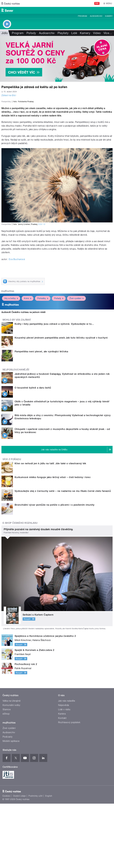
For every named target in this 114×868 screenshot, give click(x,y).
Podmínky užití (36, 860)
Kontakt (62, 782)
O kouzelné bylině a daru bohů (33, 452)
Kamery (109, 16)
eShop (6, 778)
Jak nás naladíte (67, 765)
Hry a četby (11, 363)
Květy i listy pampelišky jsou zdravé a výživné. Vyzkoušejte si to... (54, 388)
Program (82, 16)
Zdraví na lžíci (9, 95)
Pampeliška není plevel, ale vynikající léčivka (41, 416)
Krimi (28, 363)
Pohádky (43, 363)
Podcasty (8, 801)
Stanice (7, 774)
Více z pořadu (12, 524)
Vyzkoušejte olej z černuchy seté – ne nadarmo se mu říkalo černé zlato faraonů (63, 555)
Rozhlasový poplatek (69, 787)
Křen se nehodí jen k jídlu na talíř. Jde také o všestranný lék (50, 528)
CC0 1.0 (42, 289)
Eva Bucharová (17, 324)
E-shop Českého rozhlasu (20, 587)
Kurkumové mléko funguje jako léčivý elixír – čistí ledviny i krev (53, 542)
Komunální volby (11, 770)
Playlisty (63, 33)
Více (108, 33)
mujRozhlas (8, 355)
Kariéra (62, 778)
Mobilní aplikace (11, 805)
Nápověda (64, 770)
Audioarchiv (96, 16)
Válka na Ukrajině (12, 765)
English (49, 860)
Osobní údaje (19, 860)
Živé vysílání (76, 363)
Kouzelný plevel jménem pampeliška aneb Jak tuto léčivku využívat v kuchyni (61, 402)
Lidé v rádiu (64, 774)
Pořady (31, 33)
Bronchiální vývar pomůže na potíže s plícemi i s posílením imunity (55, 569)
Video (97, 33)
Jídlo (5, 33)
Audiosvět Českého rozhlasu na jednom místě (23, 377)
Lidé (74, 33)
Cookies (6, 860)
